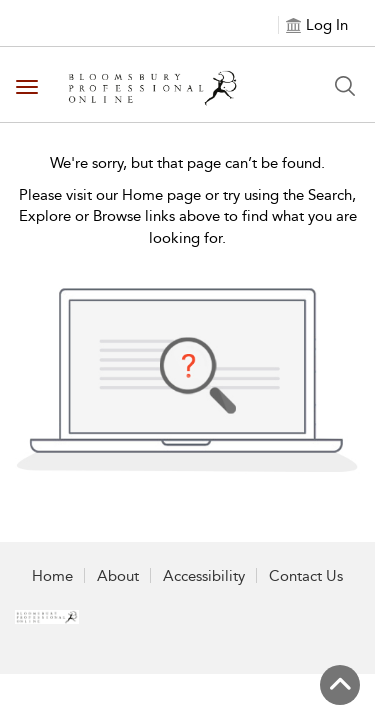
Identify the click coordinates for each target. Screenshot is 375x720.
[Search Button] (345, 86)
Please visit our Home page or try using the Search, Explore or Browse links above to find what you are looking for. (188, 216)
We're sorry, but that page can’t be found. (187, 163)
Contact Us (306, 576)
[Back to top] (340, 685)
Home (52, 576)
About (118, 576)
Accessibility (204, 576)
